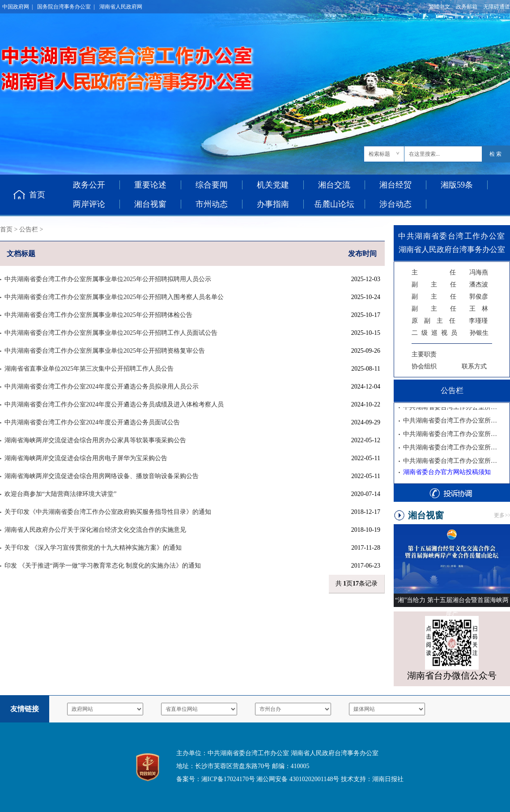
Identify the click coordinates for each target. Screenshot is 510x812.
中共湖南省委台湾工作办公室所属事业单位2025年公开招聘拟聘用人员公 (451, 408)
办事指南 (273, 204)
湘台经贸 (395, 185)
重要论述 (150, 185)
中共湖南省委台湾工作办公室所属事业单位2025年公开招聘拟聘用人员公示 (108, 279)
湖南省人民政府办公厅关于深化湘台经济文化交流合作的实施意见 (95, 530)
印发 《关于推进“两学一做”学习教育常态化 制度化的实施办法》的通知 (103, 566)
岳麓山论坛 (334, 204)
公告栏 (29, 229)
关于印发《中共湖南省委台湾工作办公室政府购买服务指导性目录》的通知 (108, 512)
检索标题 (379, 154)
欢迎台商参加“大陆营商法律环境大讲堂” (60, 494)
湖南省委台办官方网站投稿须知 (447, 472)
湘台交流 (334, 185)
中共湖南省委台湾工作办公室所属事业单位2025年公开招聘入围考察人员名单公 (114, 297)
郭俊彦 (450, 297)
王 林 (450, 309)
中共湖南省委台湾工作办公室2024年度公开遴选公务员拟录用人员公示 (102, 387)
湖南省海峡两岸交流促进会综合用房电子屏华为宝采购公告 (86, 458)
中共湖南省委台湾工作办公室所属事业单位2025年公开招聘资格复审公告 (105, 351)
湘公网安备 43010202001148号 (298, 779)
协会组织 (424, 366)
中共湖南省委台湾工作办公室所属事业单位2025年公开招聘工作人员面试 (451, 449)
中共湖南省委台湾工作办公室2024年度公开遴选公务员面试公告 (92, 422)
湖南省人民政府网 (121, 7)
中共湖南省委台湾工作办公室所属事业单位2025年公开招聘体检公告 (98, 315)
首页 (37, 195)
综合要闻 (212, 185)
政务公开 (89, 185)
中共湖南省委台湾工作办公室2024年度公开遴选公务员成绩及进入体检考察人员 (114, 404)
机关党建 (273, 185)
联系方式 (474, 366)
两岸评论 (89, 204)
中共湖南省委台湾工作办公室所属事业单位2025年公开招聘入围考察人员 (451, 422)
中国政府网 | (17, 7)
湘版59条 (457, 185)
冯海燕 (450, 272)
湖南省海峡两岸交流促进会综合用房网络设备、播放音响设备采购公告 (102, 476)
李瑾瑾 (450, 321)
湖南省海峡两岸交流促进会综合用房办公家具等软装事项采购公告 (95, 440)
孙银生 (450, 333)
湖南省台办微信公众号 (452, 675)
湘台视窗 (150, 204)
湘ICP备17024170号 (228, 779)
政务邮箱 (467, 7)
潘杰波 (450, 284)
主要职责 (424, 354)
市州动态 (212, 204)
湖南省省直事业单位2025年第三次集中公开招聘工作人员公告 (89, 369)
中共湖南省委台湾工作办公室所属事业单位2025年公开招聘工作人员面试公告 (111, 333)
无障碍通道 (497, 7)
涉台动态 (395, 204)
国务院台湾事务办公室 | (66, 7)
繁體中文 (439, 7)
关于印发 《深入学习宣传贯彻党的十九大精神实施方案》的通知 (93, 548)
